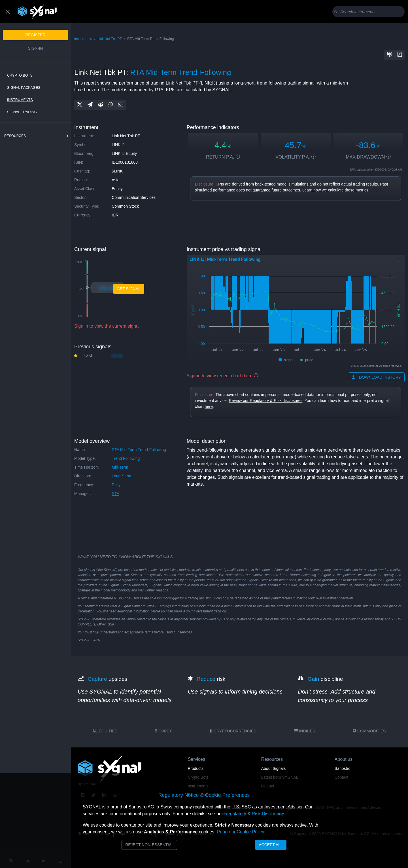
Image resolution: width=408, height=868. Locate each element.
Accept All (271, 845)
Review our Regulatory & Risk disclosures (266, 401)
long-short (121, 476)
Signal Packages (24, 88)
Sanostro (343, 768)
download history (376, 377)
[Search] (370, 12)
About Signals (273, 768)
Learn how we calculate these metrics (335, 190)
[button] (390, 55)
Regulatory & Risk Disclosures (255, 814)
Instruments (20, 100)
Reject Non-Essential (149, 845)
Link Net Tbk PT (110, 39)
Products (196, 768)
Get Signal (129, 289)
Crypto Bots (20, 75)
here (209, 406)
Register (35, 35)
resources (15, 136)
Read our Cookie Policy (240, 832)
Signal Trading (22, 112)
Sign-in (36, 48)
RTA (115, 494)
